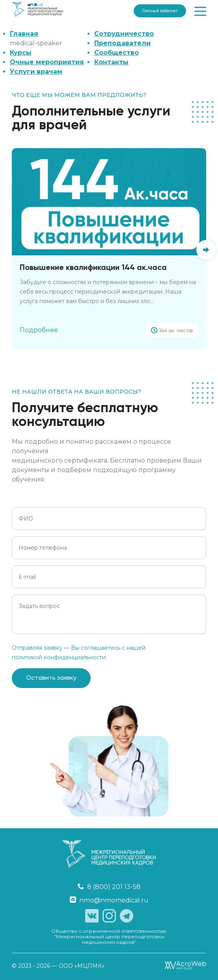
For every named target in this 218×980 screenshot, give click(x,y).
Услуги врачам (36, 72)
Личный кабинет (160, 11)
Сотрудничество (124, 34)
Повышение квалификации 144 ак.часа (93, 268)
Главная (24, 34)
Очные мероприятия (47, 62)
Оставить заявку (51, 678)
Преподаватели (122, 43)
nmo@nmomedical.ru (109, 900)
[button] (206, 250)
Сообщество (116, 53)
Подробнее (39, 330)
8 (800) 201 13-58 (109, 887)
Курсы (21, 53)
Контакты (111, 62)
